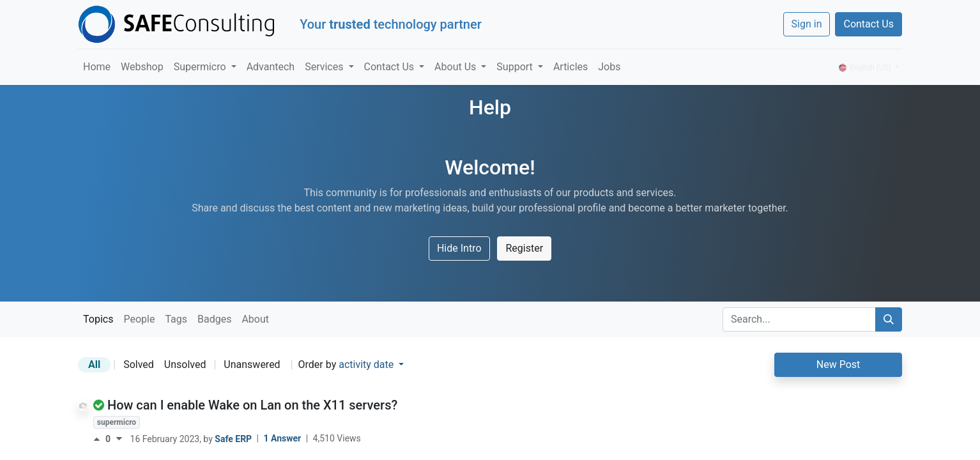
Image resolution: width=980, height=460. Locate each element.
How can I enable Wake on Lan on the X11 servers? (252, 405)
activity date (367, 364)
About (255, 319)
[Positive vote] (99, 439)
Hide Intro (459, 248)
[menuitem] (97, 67)
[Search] (889, 319)
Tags (176, 319)
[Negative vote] (119, 439)
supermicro (117, 422)
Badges (214, 319)
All (94, 364)
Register (524, 248)
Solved (139, 364)
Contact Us (869, 24)
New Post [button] (838, 364)
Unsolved (185, 364)
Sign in (807, 24)
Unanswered (252, 364)
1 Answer (284, 438)
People (139, 319)
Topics (98, 319)
